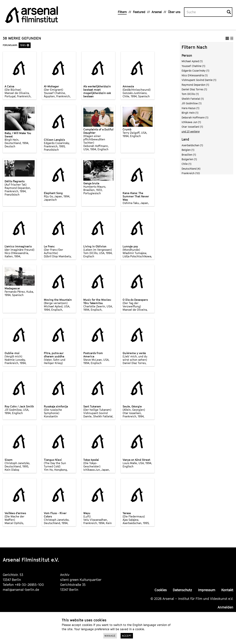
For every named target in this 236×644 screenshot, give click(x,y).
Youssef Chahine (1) (193, 66)
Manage (110, 636)
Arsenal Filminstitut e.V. (31, 560)
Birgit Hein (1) (190, 113)
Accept (127, 636)
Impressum (207, 590)
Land (185, 139)
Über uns (174, 12)
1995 (25, 45)
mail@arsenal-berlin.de (21, 590)
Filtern (122, 12)
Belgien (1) (188, 150)
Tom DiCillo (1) (190, 94)
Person (187, 55)
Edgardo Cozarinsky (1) (195, 71)
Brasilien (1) (189, 155)
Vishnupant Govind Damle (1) (199, 80)
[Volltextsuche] (206, 12)
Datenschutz (182, 590)
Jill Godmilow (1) (192, 103)
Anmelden (225, 607)
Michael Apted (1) (192, 61)
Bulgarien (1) (189, 159)
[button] (28, 45)
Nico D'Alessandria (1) (195, 75)
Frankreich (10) (191, 173)
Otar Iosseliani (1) (192, 127)
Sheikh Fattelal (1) (193, 99)
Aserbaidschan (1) (192, 145)
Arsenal (157, 12)
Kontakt (227, 590)
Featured (139, 12)
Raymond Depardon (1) (195, 85)
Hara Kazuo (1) (190, 108)
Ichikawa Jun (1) (191, 122)
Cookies (161, 590)
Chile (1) (186, 164)
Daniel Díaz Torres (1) (194, 89)
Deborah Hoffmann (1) (195, 117)
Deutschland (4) (191, 169)
